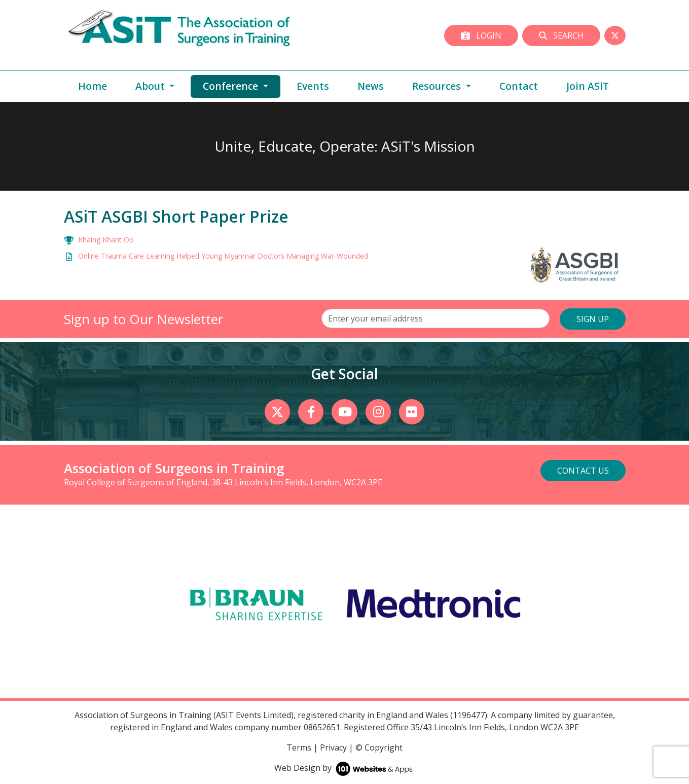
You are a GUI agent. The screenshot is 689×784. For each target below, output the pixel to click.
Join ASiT (588, 86)
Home (93, 86)
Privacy (333, 747)
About (151, 86)
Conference (242, 86)
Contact (519, 86)
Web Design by (344, 768)
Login (481, 35)
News (371, 86)
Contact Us (583, 471)
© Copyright (379, 747)
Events (313, 86)
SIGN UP (593, 319)
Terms (299, 747)
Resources (438, 86)
